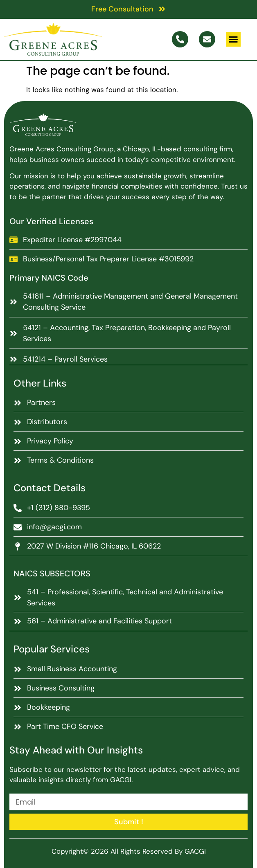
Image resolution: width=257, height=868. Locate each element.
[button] (233, 39)
